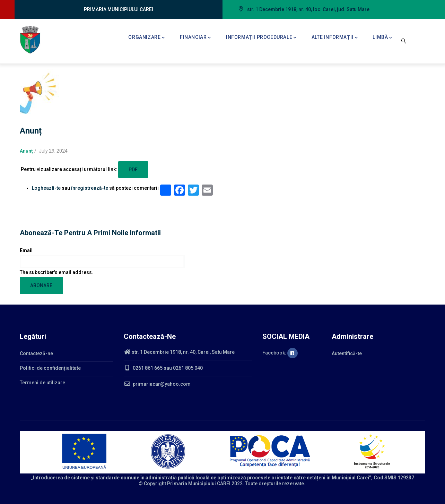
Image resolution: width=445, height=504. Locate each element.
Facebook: (280, 353)
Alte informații (335, 38)
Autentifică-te (347, 353)
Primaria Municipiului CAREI (199, 484)
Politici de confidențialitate (50, 368)
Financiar (195, 38)
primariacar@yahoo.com (157, 384)
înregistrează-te (90, 188)
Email (26, 250)
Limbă (382, 38)
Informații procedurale (261, 38)
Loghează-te (46, 188)
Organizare (147, 38)
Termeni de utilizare (42, 383)
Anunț (26, 151)
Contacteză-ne (36, 353)
